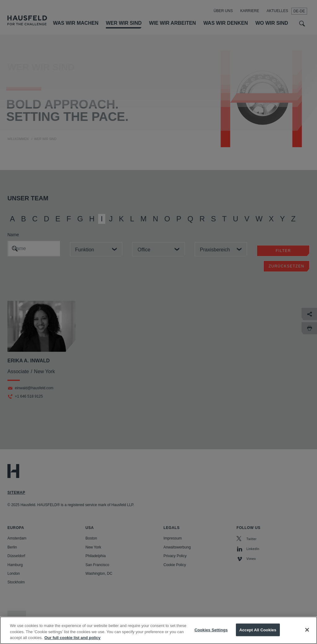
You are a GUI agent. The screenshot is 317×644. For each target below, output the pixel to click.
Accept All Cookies (258, 636)
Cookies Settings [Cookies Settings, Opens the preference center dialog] (211, 636)
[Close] (307, 636)
